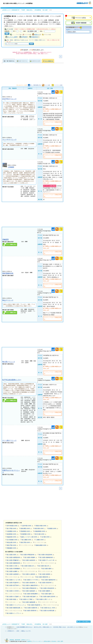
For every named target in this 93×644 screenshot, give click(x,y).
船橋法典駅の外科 (42, 545)
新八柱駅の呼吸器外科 (31, 588)
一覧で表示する (10, 61)
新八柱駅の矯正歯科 (31, 597)
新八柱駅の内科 (13, 555)
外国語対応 (35, 37)
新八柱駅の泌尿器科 (14, 574)
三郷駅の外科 (41, 540)
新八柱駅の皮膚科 (13, 571)
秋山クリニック (8, 300)
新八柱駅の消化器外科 (49, 588)
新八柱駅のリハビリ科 (14, 580)
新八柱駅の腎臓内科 (14, 560)
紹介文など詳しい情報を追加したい (43, 627)
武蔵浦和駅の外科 (41, 531)
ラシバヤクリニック (9, 139)
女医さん (37, 35)
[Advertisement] (32, 214)
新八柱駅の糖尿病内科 (14, 563)
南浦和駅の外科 (13, 534)
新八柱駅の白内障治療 (49, 611)
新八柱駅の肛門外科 (14, 585)
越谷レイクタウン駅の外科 (30, 537)
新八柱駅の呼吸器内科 (29, 555)
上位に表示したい (72, 627)
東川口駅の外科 (41, 534)
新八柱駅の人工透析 (27, 599)
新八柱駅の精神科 (46, 574)
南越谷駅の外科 (13, 537)
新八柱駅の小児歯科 (14, 597)
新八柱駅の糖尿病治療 (15, 608)
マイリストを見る (81, 18)
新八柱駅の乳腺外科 (14, 583)
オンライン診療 (12, 37)
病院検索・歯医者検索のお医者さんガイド (84, 3)
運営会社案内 (47, 641)
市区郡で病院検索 (81, 23)
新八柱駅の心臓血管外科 (31, 585)
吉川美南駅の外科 (13, 540)
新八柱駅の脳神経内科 (47, 557)
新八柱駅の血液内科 (30, 560)
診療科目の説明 (36, 61)
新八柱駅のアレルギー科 (48, 560)
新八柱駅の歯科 (48, 594)
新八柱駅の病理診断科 (32, 594)
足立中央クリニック (9, 99)
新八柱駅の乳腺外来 (35, 605)
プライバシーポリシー (38, 641)
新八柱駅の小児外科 (14, 591)
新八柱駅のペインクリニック (16, 605)
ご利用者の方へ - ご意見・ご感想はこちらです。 (19, 631)
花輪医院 (6, 239)
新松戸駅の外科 (26, 542)
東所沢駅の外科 (40, 528)
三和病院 (11, 167)
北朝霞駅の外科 (12, 531)
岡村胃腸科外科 (8, 273)
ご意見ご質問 (60, 641)
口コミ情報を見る (11, 244)
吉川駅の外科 (47, 537)
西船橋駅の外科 (12, 548)
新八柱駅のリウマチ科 (32, 580)
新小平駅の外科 (12, 528)
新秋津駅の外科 (26, 528)
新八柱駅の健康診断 (30, 602)
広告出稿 (54, 641)
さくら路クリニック (9, 440)
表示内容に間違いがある (60, 627)
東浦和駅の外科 (27, 534)
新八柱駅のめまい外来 (49, 608)
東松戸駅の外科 (12, 545)
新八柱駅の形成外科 (30, 583)
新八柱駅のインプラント (15, 613)
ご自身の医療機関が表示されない (24, 627)
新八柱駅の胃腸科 (31, 557)
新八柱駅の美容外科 (47, 583)
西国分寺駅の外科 (42, 526)
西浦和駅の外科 (26, 531)
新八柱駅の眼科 (48, 569)
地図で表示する (23, 61)
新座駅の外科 (53, 528)
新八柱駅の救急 (12, 599)
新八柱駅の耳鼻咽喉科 (14, 569)
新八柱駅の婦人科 (45, 566)
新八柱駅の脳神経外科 (50, 580)
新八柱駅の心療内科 (30, 574)
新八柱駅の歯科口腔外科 (49, 597)
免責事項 (29, 641)
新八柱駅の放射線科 (30, 591)
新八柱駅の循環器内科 (14, 557)
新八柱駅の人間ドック (45, 599)
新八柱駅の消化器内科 (47, 555)
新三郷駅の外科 (27, 540)
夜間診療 (46, 35)
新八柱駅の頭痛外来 (32, 608)
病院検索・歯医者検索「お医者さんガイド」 (20, 640)
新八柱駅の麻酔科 (46, 591)
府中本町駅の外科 (13, 526)
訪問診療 (24, 37)
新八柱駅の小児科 (13, 566)
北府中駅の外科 (27, 526)
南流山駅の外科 (12, 542)
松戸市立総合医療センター (12, 380)
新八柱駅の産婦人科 (29, 566)
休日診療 (27, 35)
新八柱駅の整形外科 (43, 577)
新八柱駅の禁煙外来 (31, 611)
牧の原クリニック (9, 362)
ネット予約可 (16, 35)
